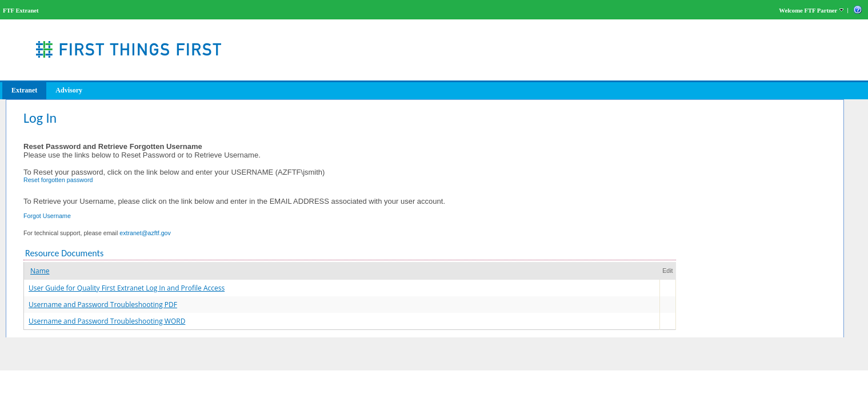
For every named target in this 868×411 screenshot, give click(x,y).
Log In (40, 118)
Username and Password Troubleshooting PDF (103, 305)
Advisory (69, 90)
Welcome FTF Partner (808, 11)
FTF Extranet (21, 11)
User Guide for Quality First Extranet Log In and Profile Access (127, 288)
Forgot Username (47, 216)
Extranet (24, 90)
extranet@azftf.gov (145, 233)
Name (40, 271)
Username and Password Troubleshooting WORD (107, 321)
